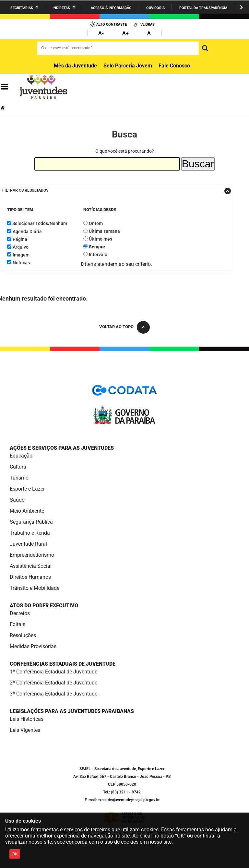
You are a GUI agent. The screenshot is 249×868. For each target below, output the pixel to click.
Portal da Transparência (203, 8)
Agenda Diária (27, 232)
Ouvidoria (155, 8)
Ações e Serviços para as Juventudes (62, 448)
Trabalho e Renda (30, 533)
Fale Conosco (174, 66)
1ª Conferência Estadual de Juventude (53, 672)
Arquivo (21, 247)
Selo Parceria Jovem (128, 66)
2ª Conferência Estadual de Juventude (53, 683)
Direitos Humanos (30, 577)
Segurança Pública (31, 522)
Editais (18, 624)
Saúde (17, 500)
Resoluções (23, 635)
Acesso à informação (111, 8)
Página (20, 239)
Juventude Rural (28, 544)
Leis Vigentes (25, 730)
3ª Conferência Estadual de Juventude (53, 694)
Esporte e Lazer (27, 489)
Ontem (96, 223)
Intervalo (98, 255)
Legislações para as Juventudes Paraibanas (72, 711)
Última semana (104, 231)
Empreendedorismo (32, 555)
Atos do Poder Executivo (44, 606)
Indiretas (61, 8)
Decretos (20, 613)
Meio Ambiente (27, 511)
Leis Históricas (27, 719)
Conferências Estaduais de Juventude (63, 664)
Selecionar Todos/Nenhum (40, 223)
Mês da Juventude (75, 66)
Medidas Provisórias (33, 646)
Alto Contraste (112, 24)
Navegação (5, 87)
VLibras (148, 24)
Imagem (21, 255)
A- (101, 33)
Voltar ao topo (116, 327)
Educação (21, 456)
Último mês (101, 239)
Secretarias (22, 8)
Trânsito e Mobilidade (35, 588)
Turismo (19, 478)
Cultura (18, 467)
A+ (125, 33)
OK (15, 854)
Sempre (97, 247)
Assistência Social (31, 566)
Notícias (21, 263)
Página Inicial (3, 108)
